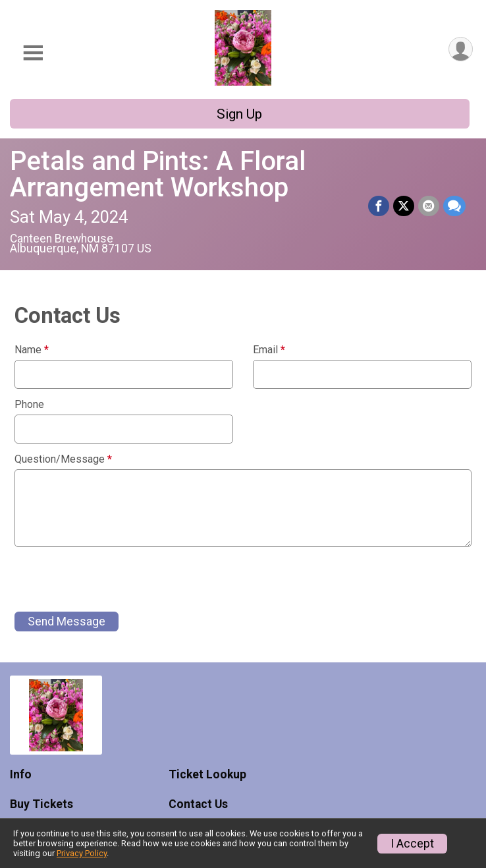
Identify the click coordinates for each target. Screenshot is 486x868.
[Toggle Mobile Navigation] (33, 53)
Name (32, 350)
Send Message (67, 622)
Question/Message (63, 459)
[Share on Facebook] (379, 206)
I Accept (412, 844)
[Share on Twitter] (404, 206)
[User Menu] (461, 49)
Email (269, 350)
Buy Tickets (41, 804)
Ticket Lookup (207, 774)
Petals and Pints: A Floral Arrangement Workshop (158, 174)
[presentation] (115, 579)
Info (21, 774)
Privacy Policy (82, 853)
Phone (29, 405)
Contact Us (198, 804)
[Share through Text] (454, 206)
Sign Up (239, 114)
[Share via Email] (429, 206)
